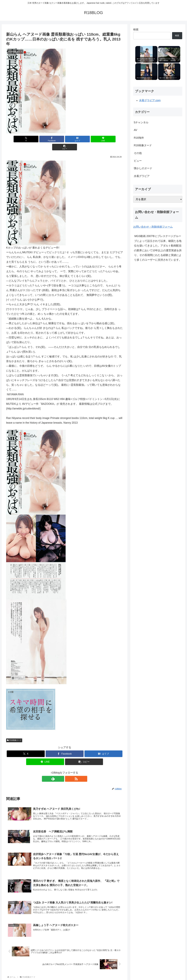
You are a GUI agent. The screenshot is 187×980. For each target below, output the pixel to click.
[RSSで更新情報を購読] (68, 771)
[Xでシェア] (25, 139)
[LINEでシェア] (84, 139)
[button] (104, 139)
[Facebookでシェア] (45, 139)
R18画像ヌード (14, 732)
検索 (136, 30)
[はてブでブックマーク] (65, 139)
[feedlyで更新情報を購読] (61, 771)
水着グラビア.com (150, 100)
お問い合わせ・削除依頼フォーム (153, 227)
